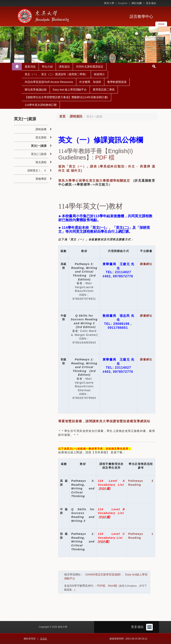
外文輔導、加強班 (90, 82)
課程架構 (41, 129)
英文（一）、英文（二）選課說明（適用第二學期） (56, 74)
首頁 (62, 116)
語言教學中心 (141, 16)
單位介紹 (47, 67)
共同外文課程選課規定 (90, 67)
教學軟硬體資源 (117, 82)
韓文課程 (41, 162)
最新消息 (30, 67)
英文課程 (41, 137)
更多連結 (151, 3)
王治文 (44, 639)
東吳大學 (109, 3)
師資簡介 (99, 74)
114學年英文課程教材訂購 (41, 105)
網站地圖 (137, 3)
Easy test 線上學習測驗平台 (70, 90)
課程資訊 (64, 67)
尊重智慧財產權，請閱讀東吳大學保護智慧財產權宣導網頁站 (104, 421)
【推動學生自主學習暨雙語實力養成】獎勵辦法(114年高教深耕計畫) (66, 97)
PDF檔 (101, 586)
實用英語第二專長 (104, 90)
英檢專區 (41, 179)
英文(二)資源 (39, 154)
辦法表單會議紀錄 (36, 90)
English (123, 3)
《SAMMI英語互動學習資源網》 (103, 574)
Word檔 (112, 586)
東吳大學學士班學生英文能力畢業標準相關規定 (94, 181)
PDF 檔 (105, 157)
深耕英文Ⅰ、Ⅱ (37, 170)
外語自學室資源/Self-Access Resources (49, 82)
